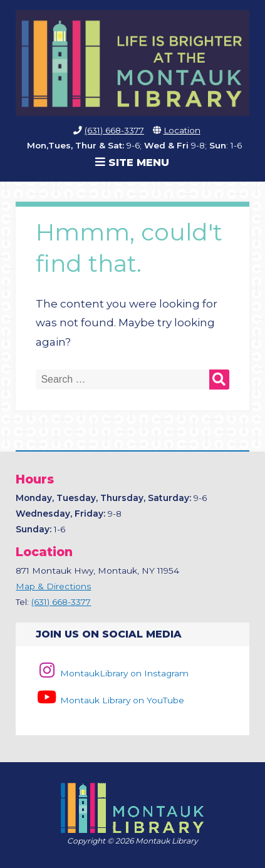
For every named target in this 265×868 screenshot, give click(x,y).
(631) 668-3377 (114, 130)
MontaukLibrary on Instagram (112, 673)
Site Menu (132, 162)
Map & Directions (53, 586)
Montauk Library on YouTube (110, 700)
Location (182, 130)
